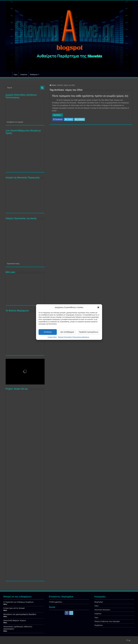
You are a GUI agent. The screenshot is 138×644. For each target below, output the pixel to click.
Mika (5, 604)
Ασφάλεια (24, 75)
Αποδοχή (48, 332)
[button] (98, 307)
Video (96, 606)
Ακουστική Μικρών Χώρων (15, 620)
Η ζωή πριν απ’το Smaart (14, 608)
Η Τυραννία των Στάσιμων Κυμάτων (18, 602)
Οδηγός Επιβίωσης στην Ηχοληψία (107, 621)
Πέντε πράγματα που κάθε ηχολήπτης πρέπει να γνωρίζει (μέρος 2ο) (90, 96)
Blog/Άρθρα (99, 602)
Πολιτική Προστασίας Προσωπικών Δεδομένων (74, 337)
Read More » (58, 115)
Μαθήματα (34, 75)
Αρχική (9, 74)
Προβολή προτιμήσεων (89, 332)
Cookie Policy (52, 337)
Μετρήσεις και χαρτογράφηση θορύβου (20, 614)
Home (53, 85)
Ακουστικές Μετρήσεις (102, 610)
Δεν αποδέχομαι (67, 332)
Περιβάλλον (99, 625)
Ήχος (16, 75)
